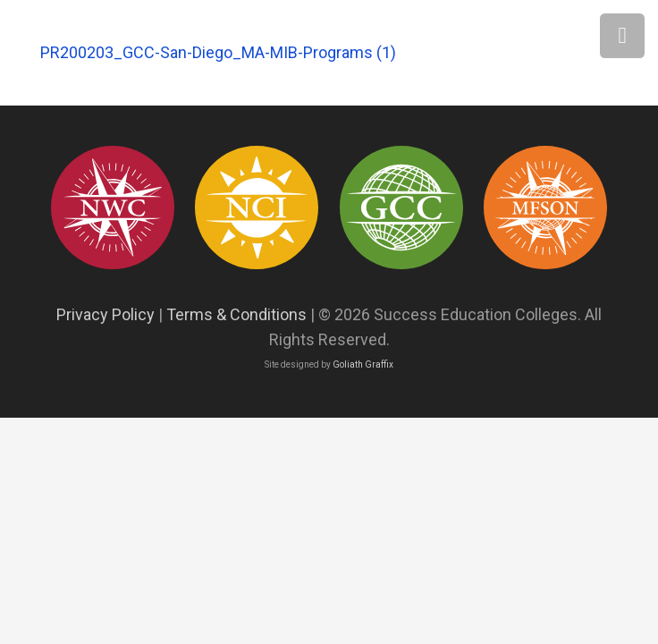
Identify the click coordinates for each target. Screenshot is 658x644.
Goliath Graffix (363, 364)
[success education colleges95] (113, 208)
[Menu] (622, 36)
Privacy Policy (105, 314)
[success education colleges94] (401, 208)
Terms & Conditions (236, 314)
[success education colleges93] (257, 208)
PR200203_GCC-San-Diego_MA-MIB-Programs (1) (218, 52)
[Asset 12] (545, 208)
